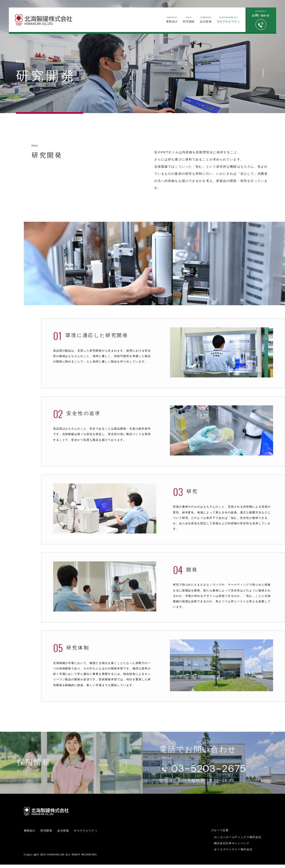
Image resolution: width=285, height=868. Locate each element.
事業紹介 (171, 20)
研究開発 (187, 20)
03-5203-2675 (210, 770)
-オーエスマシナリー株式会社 (233, 853)
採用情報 (72, 766)
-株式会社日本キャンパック (231, 847)
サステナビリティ (227, 20)
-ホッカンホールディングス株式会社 (237, 841)
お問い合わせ (260, 20)
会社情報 (204, 20)
